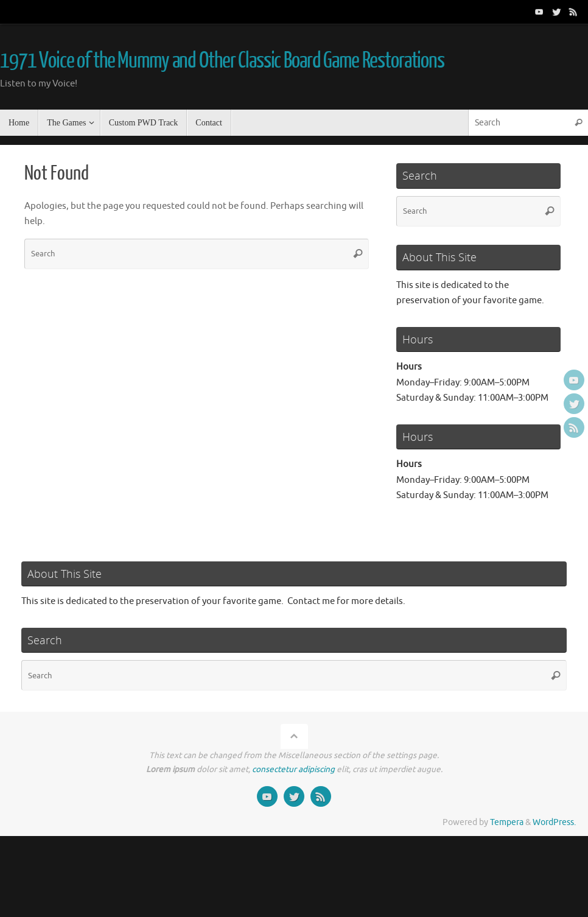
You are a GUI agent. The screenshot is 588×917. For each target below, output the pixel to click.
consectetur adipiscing (293, 769)
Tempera (507, 822)
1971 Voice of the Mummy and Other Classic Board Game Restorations (222, 61)
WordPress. (554, 822)
